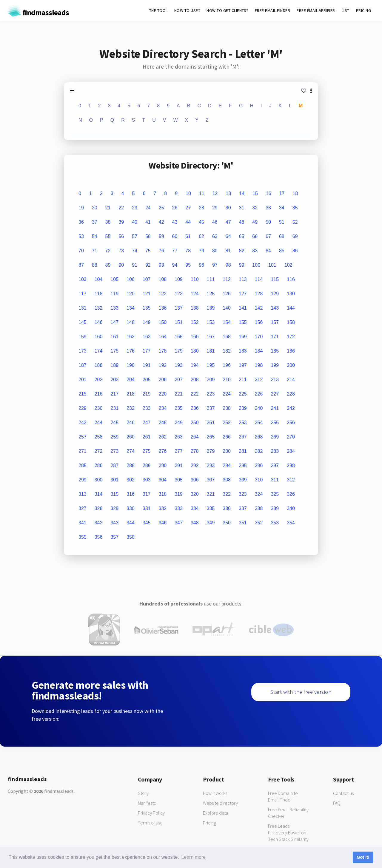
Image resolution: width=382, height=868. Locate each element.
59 (161, 236)
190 (131, 365)
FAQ (337, 803)
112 (227, 279)
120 (131, 294)
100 (256, 265)
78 (188, 251)
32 (255, 208)
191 (147, 365)
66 (255, 236)
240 (259, 408)
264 (195, 437)
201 (83, 380)
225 (243, 394)
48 (242, 222)
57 (135, 236)
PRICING (364, 10)
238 (227, 408)
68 (282, 236)
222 (195, 394)
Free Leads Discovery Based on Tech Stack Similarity (288, 833)
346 (163, 523)
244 (99, 423)
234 (163, 408)
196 (227, 365)
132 (99, 308)
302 (131, 480)
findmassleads (38, 12)
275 (147, 451)
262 (163, 437)
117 (83, 294)
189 (114, 365)
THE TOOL (158, 10)
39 (121, 222)
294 (227, 465)
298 (291, 465)
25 (161, 208)
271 (83, 451)
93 (161, 265)
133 (114, 308)
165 (179, 337)
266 (227, 437)
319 (179, 494)
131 (83, 308)
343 (114, 523)
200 (291, 365)
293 (211, 465)
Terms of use (150, 823)
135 (147, 308)
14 (242, 193)
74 (135, 251)
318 (163, 494)
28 (201, 208)
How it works (215, 793)
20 (95, 208)
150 (163, 322)
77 (175, 251)
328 (99, 508)
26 (175, 208)
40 (135, 222)
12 (215, 193)
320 (195, 494)
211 (243, 380)
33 (268, 208)
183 (243, 351)
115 (275, 279)
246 (131, 423)
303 (147, 480)
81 (228, 251)
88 (95, 265)
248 (163, 423)
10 (188, 193)
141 (243, 308)
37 (95, 222)
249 (179, 423)
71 (95, 251)
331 (147, 508)
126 (227, 294)
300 (99, 480)
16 (269, 193)
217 (114, 394)
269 (275, 437)
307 (211, 480)
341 (83, 523)
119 (114, 294)
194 (195, 365)
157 (275, 322)
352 (259, 523)
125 (211, 294)
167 (211, 337)
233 (147, 408)
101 (272, 265)
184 (259, 351)
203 (114, 380)
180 (195, 351)
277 (179, 451)
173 (83, 351)
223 (211, 394)
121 (147, 294)
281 (243, 451)
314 (99, 494)
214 (291, 380)
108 (163, 279)
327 (83, 508)
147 (114, 322)
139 (211, 308)
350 (227, 523)
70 (81, 251)
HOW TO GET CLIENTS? (227, 10)
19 (81, 208)
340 (291, 508)
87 (81, 265)
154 (227, 322)
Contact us (343, 793)
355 (83, 537)
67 (268, 236)
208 (195, 380)
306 (195, 480)
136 (163, 308)
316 (131, 494)
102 (288, 265)
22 (121, 208)
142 (259, 308)
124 (195, 294)
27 (188, 208)
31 (242, 208)
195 (211, 365)
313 (83, 494)
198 (259, 365)
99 (242, 265)
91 (135, 265)
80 (215, 251)
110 (195, 279)
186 (291, 351)
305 (179, 480)
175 (114, 351)
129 (275, 294)
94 (175, 265)
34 (282, 208)
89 (108, 265)
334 (195, 508)
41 (148, 222)
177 (147, 351)
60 (175, 236)
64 (228, 236)
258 (99, 437)
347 (179, 523)
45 (201, 222)
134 (131, 308)
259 (114, 437)
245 (114, 423)
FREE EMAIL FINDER (273, 10)
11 (202, 193)
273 (114, 451)
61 (188, 236)
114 (259, 279)
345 (147, 523)
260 (131, 437)
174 (99, 351)
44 (188, 222)
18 (295, 193)
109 (179, 279)
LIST (346, 10)
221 (179, 394)
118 (99, 294)
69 (295, 236)
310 (259, 480)
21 (108, 208)
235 (179, 408)
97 (215, 265)
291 (179, 465)
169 (243, 337)
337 (243, 508)
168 (227, 337)
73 (121, 251)
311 (275, 480)
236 (195, 408)
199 (275, 365)
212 (259, 380)
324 (259, 494)
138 (195, 308)
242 (291, 408)
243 (83, 423)
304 (163, 480)
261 (147, 437)
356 (99, 537)
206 (163, 380)
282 (259, 451)
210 (227, 380)
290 (163, 465)
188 (99, 365)
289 (147, 465)
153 (211, 322)
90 (121, 265)
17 (282, 193)
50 (268, 222)
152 (195, 322)
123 (179, 294)
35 (295, 208)
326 (291, 494)
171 (275, 337)
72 (108, 251)
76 (161, 251)
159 (83, 337)
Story (143, 793)
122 (163, 294)
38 (108, 222)
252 (227, 423)
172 (291, 337)
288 (131, 465)
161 (114, 337)
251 (211, 423)
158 (291, 322)
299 (83, 480)
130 (291, 294)
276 (163, 451)
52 (295, 222)
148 (131, 322)
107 (147, 279)
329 (114, 508)
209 (211, 380)
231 (114, 408)
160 (99, 337)
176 (131, 351)
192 (163, 365)
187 (83, 365)
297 (275, 465)
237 (211, 408)
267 (243, 437)
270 (291, 437)
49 (255, 222)
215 (83, 394)
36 (81, 222)
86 (295, 251)
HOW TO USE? (187, 10)
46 (215, 222)
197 (243, 365)
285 (83, 465)
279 (211, 451)
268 (259, 437)
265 (211, 437)
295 (243, 465)
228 (291, 394)
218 (131, 394)
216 (99, 394)
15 (255, 193)
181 (211, 351)
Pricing (210, 823)
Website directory (220, 803)
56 (121, 236)
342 (99, 523)
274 (131, 451)
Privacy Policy (151, 813)
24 (148, 208)
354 (291, 523)
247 (147, 423)
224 (227, 394)
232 (131, 408)
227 (275, 394)
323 (243, 494)
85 (282, 251)
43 (175, 222)
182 (227, 351)
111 (211, 279)
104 (99, 279)
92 (148, 265)
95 (188, 265)
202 (99, 380)
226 (259, 394)
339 (275, 508)
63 (215, 236)
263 (179, 437)
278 (195, 451)
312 (291, 480)
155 (243, 322)
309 (243, 480)
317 (147, 494)
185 (275, 351)
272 (99, 451)
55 (108, 236)
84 (268, 251)
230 (99, 408)
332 (163, 508)
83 (255, 251)
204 (131, 380)
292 (195, 465)
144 (291, 308)
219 (147, 394)
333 (179, 508)
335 (211, 508)
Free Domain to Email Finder (283, 796)
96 (201, 265)
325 (275, 494)
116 (291, 279)
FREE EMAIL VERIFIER (316, 10)
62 (201, 236)
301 (114, 480)
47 (228, 222)
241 (275, 408)
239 (243, 408)
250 (195, 423)
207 (179, 380)
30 (228, 208)
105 (114, 279)
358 (131, 537)
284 (291, 451)
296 (259, 465)
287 (114, 465)
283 (275, 451)
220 (163, 394)
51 (282, 222)
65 (242, 236)
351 (243, 523)
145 (83, 322)
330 (131, 508)
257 (83, 437)
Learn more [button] (193, 857)
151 (179, 322)
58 (148, 236)
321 (211, 494)
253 (243, 423)
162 (131, 337)
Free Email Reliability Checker (288, 813)
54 (95, 236)
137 (179, 308)
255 (275, 423)
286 (99, 465)
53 (81, 236)
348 (195, 523)
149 (147, 322)
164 (163, 337)
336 (227, 508)
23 (135, 208)
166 (195, 337)
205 (147, 380)
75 (148, 251)
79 (201, 251)
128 (259, 294)
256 (291, 423)
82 (242, 251)
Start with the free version (301, 692)
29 (215, 208)
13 (228, 193)
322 (227, 494)
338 (259, 508)
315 (114, 494)
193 (179, 365)
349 (211, 523)
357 (114, 537)
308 (227, 480)
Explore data (215, 813)
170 (259, 337)
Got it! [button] (363, 857)
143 (275, 308)
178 (163, 351)
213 (275, 380)
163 (147, 337)
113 (243, 279)
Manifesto (147, 803)
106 (131, 279)
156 (259, 322)
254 (259, 423)
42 (161, 222)
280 (227, 451)
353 (275, 523)
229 (83, 408)
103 (83, 279)
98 (228, 265)
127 (243, 294)
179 (179, 351)
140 (227, 308)
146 (99, 322)
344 (131, 523)
